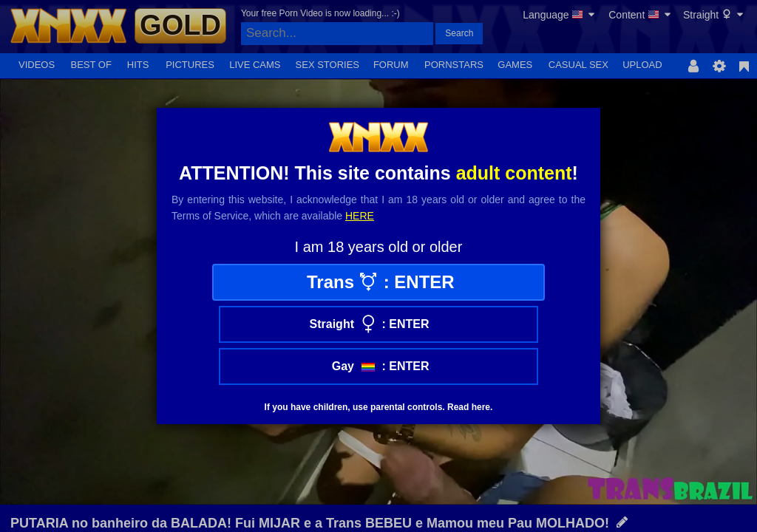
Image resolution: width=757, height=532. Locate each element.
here (360, 216)
